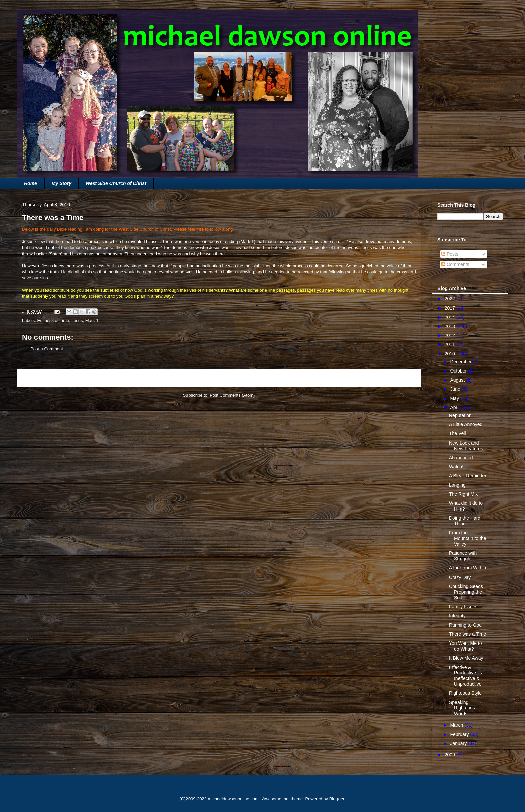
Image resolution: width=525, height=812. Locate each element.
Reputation (460, 415)
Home (31, 183)
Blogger (337, 799)
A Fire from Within (468, 568)
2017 (451, 308)
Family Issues (463, 607)
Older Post (403, 378)
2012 (451, 335)
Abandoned (461, 458)
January (459, 743)
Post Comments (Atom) (232, 395)
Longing (457, 485)
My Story (61, 183)
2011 (451, 344)
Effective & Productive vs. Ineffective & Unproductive (466, 676)
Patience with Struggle (463, 556)
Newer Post (36, 378)
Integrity (457, 616)
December (461, 362)
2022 (451, 299)
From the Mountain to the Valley (468, 538)
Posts (450, 254)
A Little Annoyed (466, 424)
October (459, 371)
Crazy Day (460, 577)
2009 (451, 755)
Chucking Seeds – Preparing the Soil (468, 592)
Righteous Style (465, 693)
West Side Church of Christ (116, 183)
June (456, 389)
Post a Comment (47, 349)
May (455, 398)
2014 (451, 317)
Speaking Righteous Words (462, 708)
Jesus (77, 320)
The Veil (458, 433)
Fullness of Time (53, 320)
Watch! (456, 467)
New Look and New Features (466, 446)
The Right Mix (463, 494)
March (457, 725)
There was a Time (468, 634)
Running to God (465, 625)
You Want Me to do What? (466, 646)
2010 (451, 354)
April (455, 407)
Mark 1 (247, 241)
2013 (451, 326)
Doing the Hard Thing (465, 521)
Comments (455, 264)
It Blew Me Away (466, 658)
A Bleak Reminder (468, 476)
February (460, 734)
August (458, 380)
